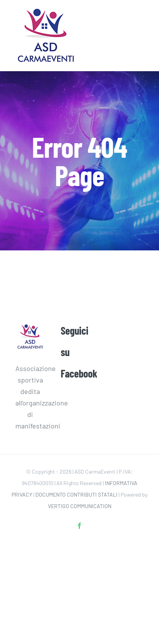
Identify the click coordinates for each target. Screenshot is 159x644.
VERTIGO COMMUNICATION (80, 506)
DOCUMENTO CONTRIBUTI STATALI (76, 494)
